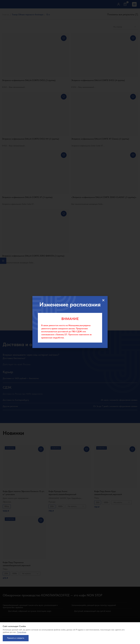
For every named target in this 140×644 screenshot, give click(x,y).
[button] (103, 300)
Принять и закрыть (16, 638)
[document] (70, 322)
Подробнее (22, 631)
